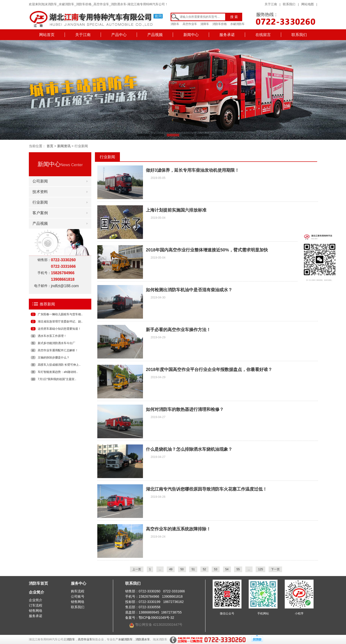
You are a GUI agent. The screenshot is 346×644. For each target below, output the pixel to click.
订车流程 (36, 605)
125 (260, 569)
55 (238, 569)
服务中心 (79, 583)
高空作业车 (190, 24)
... (160, 569)
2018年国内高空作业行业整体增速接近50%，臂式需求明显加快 (207, 250)
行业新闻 (40, 202)
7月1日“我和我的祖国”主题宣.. (57, 379)
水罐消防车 (237, 24)
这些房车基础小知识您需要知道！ (59, 329)
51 (193, 569)
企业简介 (37, 592)
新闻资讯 (64, 146)
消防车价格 (220, 24)
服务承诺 (227, 35)
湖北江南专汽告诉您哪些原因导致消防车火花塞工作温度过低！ (206, 489)
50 (182, 569)
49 (171, 569)
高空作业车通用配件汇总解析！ (58, 350)
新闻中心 (191, 35)
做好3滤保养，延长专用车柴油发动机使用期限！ (192, 170)
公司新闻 (40, 181)
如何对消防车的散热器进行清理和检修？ (185, 409)
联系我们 (289, 4)
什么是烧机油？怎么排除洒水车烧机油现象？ (189, 449)
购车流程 (78, 591)
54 (227, 569)
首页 (50, 146)
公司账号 (78, 596)
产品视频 (155, 35)
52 (204, 569)
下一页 (275, 569)
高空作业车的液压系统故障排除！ (178, 529)
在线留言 (263, 35)
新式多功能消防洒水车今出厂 (56, 343)
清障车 (205, 24)
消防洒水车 (143, 639)
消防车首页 (38, 583)
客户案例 (40, 213)
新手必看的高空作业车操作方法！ (178, 330)
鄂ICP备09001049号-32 (156, 618)
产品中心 (119, 35)
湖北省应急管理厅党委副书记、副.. (60, 322)
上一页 (137, 569)
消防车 (175, 24)
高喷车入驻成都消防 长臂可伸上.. (59, 365)
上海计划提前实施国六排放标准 (176, 210)
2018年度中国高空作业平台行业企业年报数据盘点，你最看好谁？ (209, 370)
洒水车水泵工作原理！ (52, 336)
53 (216, 569)
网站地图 (308, 4)
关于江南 (271, 4)
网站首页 (47, 35)
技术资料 (40, 192)
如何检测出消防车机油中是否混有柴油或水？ (189, 290)
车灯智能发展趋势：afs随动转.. (58, 372)
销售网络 (36, 611)
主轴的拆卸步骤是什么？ (54, 358)
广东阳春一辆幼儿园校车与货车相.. (60, 314)
